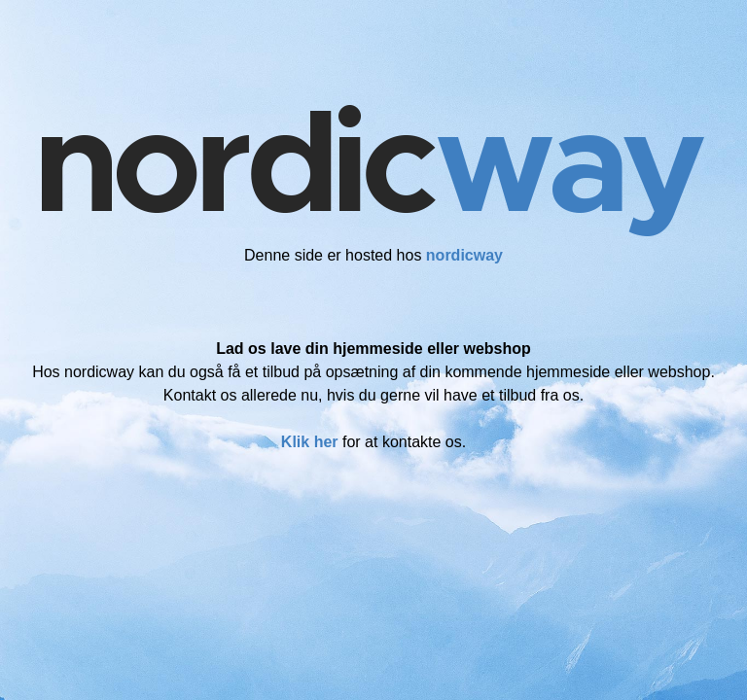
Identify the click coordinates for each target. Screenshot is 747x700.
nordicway (464, 255)
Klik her (310, 442)
